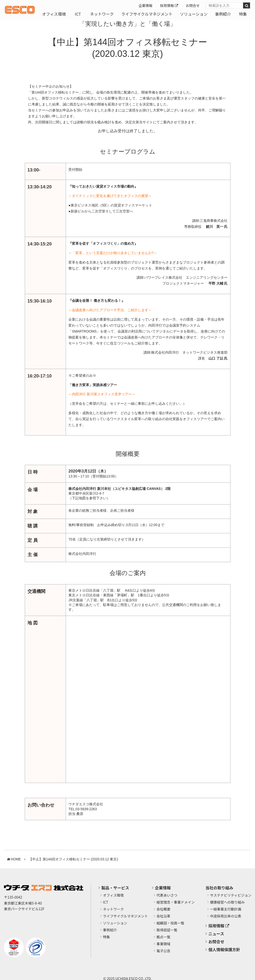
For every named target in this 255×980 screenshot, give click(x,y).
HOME (16, 859)
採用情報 (169, 5)
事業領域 (164, 944)
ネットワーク (102, 14)
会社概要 (164, 909)
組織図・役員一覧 (170, 923)
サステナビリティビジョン (231, 895)
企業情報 (145, 5)
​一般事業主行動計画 (226, 909)
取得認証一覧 (167, 930)
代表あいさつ (167, 895)
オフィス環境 (54, 14)
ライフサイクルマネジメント (147, 14)
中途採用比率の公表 (226, 916)
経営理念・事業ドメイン (176, 902)
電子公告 (164, 951)
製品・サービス (115, 888)
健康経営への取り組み (227, 902)
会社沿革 (164, 916)
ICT (78, 14)
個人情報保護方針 (224, 949)
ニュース (216, 934)
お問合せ (193, 5)
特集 (243, 14)
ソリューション (194, 14)
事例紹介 (223, 14)
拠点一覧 (164, 937)
